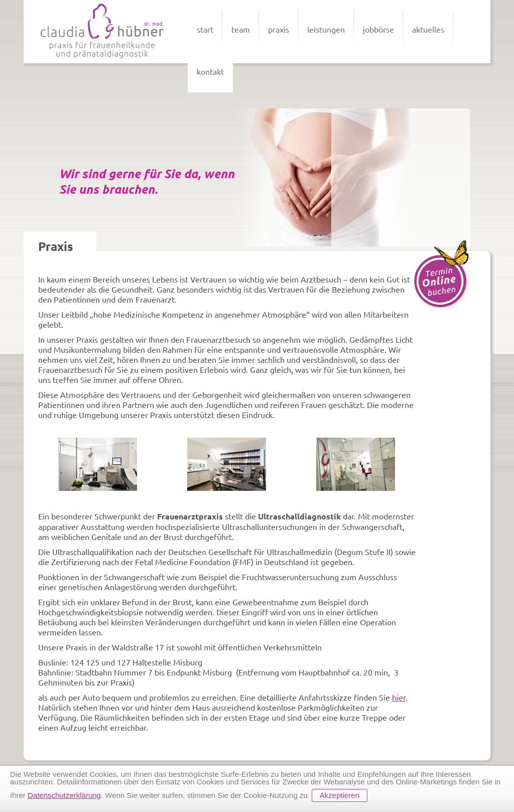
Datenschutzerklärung (64, 795)
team (241, 29)
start (205, 29)
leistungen (326, 29)
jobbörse (378, 29)
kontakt (210, 71)
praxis (279, 29)
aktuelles (428, 29)
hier (399, 697)
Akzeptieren (340, 795)
